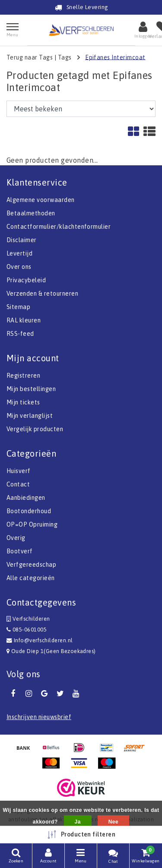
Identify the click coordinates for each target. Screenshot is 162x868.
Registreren (23, 376)
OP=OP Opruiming (32, 524)
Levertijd (19, 253)
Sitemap (18, 307)
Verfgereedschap (31, 565)
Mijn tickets (23, 402)
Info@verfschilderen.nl (40, 640)
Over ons (19, 267)
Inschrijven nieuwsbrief (39, 717)
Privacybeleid (26, 280)
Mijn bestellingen (31, 389)
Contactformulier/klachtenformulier (59, 227)
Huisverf (19, 471)
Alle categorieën (31, 578)
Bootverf (20, 551)
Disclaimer (22, 240)
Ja (78, 822)
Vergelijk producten (35, 429)
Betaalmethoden (31, 213)
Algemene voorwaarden (41, 200)
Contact (18, 484)
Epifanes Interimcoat (115, 57)
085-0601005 (27, 630)
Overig (16, 538)
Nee (113, 822)
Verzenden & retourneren (42, 294)
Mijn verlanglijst (30, 416)
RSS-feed (20, 334)
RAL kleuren (24, 320)
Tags (65, 57)
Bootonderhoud (29, 511)
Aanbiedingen (26, 498)
